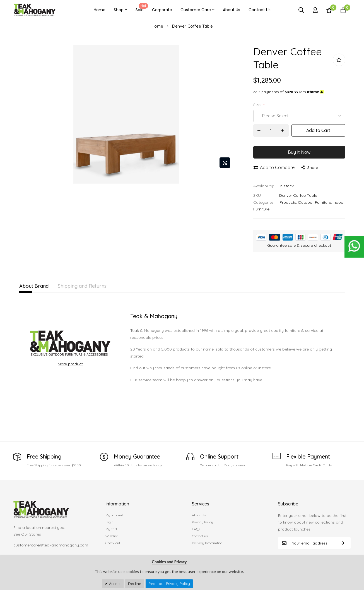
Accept (114, 584)
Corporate (162, 10)
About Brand (34, 286)
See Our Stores (27, 534)
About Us (232, 10)
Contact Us (260, 10)
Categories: (264, 202)
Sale (141, 8)
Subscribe (343, 543)
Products (288, 202)
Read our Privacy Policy (169, 584)
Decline (135, 584)
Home (100, 10)
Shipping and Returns (92, 286)
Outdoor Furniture (314, 202)
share (310, 167)
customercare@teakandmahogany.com (51, 545)
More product (70, 364)
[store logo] (35, 10)
